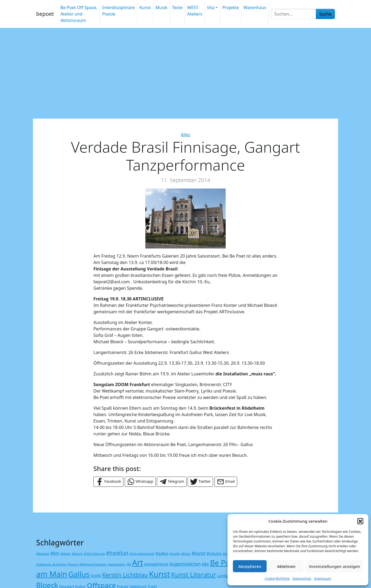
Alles (185, 135)
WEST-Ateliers (195, 11)
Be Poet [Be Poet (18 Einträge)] (223, 563)
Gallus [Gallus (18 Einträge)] (79, 574)
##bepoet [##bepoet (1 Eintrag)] (43, 554)
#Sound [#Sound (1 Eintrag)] (73, 564)
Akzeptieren (250, 566)
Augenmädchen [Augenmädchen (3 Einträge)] (185, 564)
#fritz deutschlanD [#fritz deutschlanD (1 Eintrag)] (142, 554)
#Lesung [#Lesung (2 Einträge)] (214, 553)
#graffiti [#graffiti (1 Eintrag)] (175, 554)
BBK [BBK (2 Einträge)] (205, 564)
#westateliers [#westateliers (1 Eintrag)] (117, 564)
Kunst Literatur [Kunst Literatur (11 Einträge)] (193, 574)
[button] (360, 521)
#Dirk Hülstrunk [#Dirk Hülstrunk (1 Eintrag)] (94, 554)
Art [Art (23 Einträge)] (137, 562)
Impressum (323, 578)
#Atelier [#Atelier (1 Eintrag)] (65, 554)
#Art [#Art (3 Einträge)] (55, 553)
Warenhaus (255, 7)
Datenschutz (302, 578)
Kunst (145, 7)
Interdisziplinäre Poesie (119, 11)
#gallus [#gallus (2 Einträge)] (162, 553)
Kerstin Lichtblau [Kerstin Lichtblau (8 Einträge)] (125, 575)
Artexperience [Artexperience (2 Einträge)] (156, 564)
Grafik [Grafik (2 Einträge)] (96, 576)
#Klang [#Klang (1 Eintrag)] (186, 554)
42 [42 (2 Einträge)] (129, 564)
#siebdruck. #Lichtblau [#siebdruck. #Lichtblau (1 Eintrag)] (51, 564)
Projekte (230, 7)
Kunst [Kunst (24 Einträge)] (159, 574)
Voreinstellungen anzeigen (334, 566)
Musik (162, 7)
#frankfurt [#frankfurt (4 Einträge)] (117, 553)
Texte (177, 7)
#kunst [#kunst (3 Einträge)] (198, 553)
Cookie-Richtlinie (277, 578)
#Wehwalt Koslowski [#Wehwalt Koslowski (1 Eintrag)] (93, 564)
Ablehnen (286, 566)
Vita (211, 7)
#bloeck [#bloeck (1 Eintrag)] (77, 554)
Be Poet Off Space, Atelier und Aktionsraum (79, 14)
